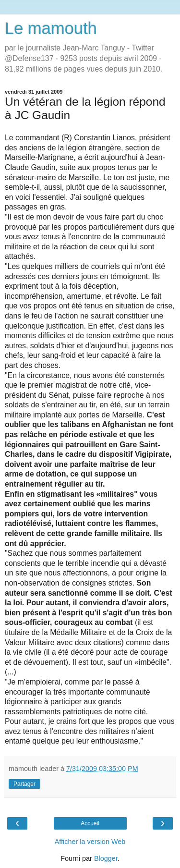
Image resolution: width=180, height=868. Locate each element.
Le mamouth (51, 28)
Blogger (106, 858)
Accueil (90, 823)
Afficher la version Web (90, 842)
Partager (24, 784)
